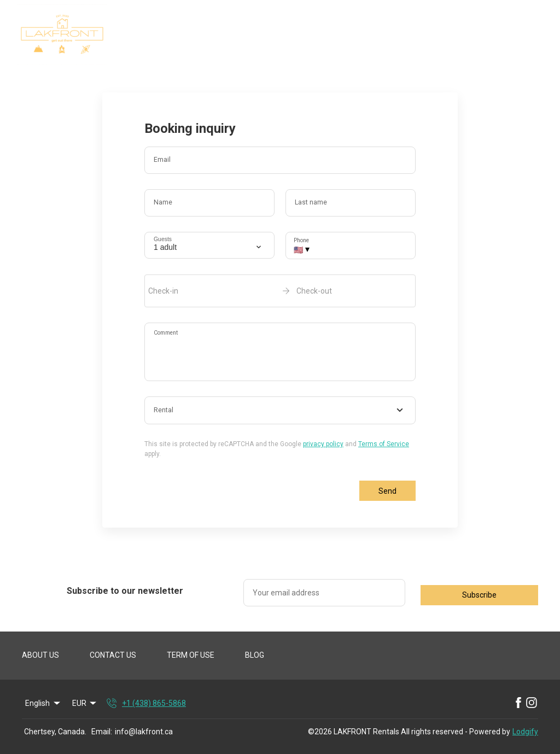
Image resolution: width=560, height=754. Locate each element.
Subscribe (479, 595)
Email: (102, 732)
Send (387, 491)
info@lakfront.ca (144, 732)
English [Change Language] (43, 703)
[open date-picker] (280, 291)
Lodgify (525, 732)
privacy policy (323, 444)
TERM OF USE (191, 655)
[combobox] (280, 411)
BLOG (255, 655)
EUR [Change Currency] (85, 703)
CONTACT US (113, 655)
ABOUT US (40, 655)
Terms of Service (384, 444)
